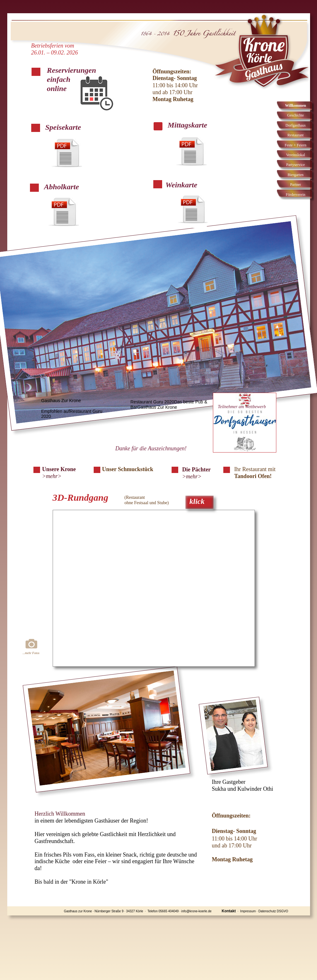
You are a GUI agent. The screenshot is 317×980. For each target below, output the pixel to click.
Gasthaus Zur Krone (61, 401)
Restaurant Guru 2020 (153, 402)
